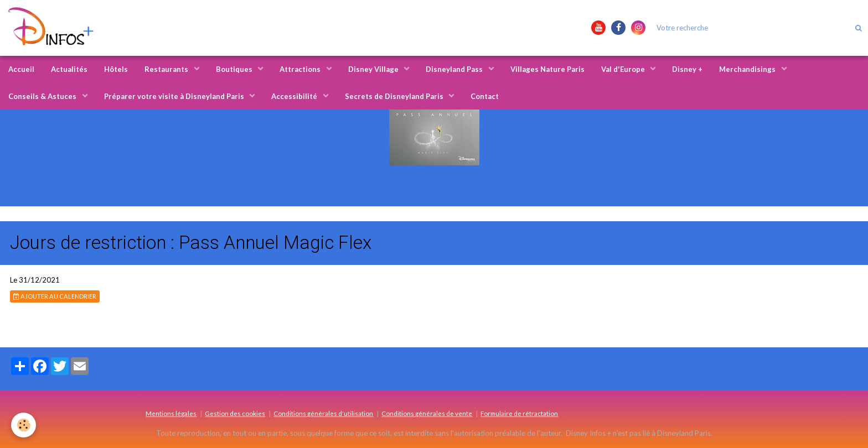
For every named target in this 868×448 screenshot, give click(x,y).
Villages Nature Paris (547, 69)
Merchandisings (748, 69)
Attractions (301, 69)
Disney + (687, 69)
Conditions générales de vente (427, 413)
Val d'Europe (624, 69)
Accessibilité (295, 96)
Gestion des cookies (235, 413)
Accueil (21, 69)
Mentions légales (171, 413)
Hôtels (116, 69)
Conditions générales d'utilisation (323, 413)
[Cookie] (24, 425)
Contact (485, 96)
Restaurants (167, 69)
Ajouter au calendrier (55, 296)
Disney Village (374, 69)
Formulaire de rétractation (519, 413)
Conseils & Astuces (43, 96)
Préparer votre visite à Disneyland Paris (175, 96)
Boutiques (235, 69)
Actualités (69, 69)
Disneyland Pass (455, 69)
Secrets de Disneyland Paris (395, 96)
